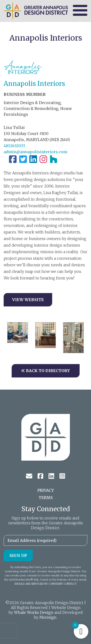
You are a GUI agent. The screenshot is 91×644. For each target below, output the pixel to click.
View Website (28, 300)
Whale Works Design (34, 612)
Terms (46, 498)
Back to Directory (45, 371)
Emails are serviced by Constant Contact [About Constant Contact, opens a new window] (45, 584)
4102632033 (14, 146)
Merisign (48, 617)
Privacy (46, 490)
